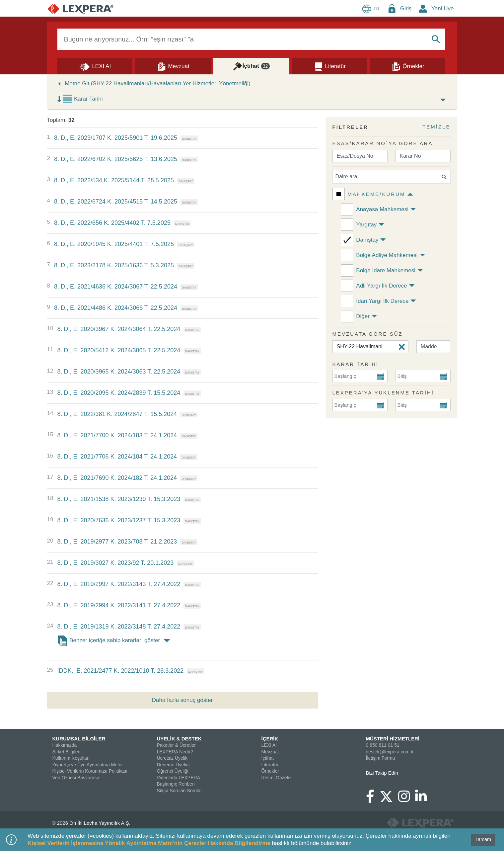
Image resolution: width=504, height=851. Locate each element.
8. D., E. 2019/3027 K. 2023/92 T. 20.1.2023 (115, 563)
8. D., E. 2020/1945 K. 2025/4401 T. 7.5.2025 (114, 244)
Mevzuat (270, 752)
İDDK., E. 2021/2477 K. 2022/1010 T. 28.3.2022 (120, 671)
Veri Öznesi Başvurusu (76, 778)
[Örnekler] (408, 66)
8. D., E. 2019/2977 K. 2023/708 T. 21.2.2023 (117, 542)
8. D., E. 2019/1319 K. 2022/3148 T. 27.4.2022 (119, 627)
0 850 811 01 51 (383, 745)
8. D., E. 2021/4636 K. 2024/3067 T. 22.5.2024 (116, 287)
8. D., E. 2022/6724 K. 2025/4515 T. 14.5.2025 (116, 202)
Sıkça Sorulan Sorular (180, 791)
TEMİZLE (436, 127)
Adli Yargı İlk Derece (381, 286)
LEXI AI (269, 745)
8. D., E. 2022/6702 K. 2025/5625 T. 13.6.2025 (116, 159)
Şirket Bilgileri (67, 752)
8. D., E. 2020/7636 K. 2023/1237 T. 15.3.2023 (119, 520)
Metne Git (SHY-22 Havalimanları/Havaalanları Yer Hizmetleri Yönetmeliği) (157, 84)
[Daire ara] (392, 177)
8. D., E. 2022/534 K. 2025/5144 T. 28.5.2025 (114, 180)
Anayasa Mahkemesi (382, 209)
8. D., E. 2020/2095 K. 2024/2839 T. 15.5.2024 (119, 393)
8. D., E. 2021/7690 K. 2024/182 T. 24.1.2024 (117, 478)
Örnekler (270, 771)
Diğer (363, 316)
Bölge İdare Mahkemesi (386, 270)
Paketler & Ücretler (176, 745)
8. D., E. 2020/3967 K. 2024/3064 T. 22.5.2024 (119, 329)
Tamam (483, 839)
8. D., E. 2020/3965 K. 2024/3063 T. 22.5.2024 (119, 372)
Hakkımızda (65, 745)
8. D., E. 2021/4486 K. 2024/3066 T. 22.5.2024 (116, 308)
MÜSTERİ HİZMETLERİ (393, 739)
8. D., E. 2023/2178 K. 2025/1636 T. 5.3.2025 (114, 265)
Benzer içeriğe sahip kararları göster (115, 641)
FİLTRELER (350, 127)
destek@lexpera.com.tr (390, 752)
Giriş (406, 8)
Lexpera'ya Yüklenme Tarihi (383, 393)
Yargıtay (366, 225)
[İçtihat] (251, 66)
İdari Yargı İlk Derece (382, 301)
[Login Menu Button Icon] (392, 8)
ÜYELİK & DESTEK (179, 739)
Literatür (270, 765)
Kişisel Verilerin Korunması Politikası (90, 771)
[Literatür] (329, 66)
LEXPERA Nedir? (175, 752)
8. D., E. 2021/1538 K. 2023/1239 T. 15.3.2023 (119, 499)
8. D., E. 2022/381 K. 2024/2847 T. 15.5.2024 (117, 414)
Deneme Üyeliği (173, 765)
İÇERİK (270, 739)
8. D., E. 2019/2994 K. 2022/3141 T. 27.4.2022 (119, 605)
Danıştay (367, 240)
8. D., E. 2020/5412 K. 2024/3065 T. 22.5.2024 (119, 350)
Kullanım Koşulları (71, 758)
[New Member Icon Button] (423, 8)
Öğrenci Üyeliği (173, 771)
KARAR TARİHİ (356, 364)
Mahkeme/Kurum (377, 194)
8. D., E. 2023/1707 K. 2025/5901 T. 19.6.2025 (116, 138)
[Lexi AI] (95, 66)
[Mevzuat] (173, 66)
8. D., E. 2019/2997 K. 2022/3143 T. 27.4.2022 (119, 584)
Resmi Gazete (276, 778)
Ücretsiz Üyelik (172, 758)
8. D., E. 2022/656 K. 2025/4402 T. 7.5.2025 (112, 223)
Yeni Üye (442, 8)
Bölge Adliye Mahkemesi (387, 255)
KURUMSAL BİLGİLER (79, 739)
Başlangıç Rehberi (176, 784)
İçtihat (268, 758)
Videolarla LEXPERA (179, 778)
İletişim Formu (381, 758)
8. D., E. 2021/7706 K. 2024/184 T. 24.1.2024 (117, 457)
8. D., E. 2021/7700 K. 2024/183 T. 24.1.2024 (117, 435)
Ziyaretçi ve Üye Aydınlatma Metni (87, 765)
